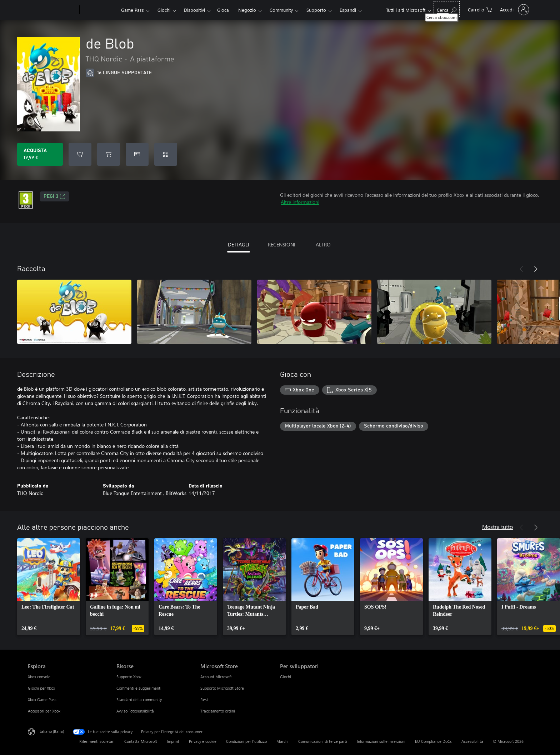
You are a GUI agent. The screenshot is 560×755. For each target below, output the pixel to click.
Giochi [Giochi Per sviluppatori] (286, 677)
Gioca (223, 10)
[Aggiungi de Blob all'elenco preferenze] (80, 154)
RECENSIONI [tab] (282, 244)
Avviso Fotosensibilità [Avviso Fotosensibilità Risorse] (135, 711)
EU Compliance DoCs (433, 741)
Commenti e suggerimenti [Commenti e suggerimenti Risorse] (139, 688)
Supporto (316, 10)
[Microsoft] (52, 10)
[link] (49, 587)
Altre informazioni (300, 202)
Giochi (164, 10)
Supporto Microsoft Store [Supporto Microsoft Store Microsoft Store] (222, 688)
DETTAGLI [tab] (239, 244)
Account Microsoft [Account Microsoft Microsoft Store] (216, 677)
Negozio (247, 10)
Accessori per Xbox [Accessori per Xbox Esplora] (44, 711)
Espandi (348, 10)
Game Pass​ (132, 10)
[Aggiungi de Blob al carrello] (109, 154)
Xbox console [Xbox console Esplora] (39, 677)
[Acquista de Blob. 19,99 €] (40, 154)
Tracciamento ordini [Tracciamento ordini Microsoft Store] (218, 711)
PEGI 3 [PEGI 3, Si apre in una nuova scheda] (54, 196)
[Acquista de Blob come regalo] (137, 154)
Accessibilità (472, 741)
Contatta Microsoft (141, 741)
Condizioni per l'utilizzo (246, 741)
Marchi (282, 741)
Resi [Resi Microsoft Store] (204, 699)
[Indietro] (521, 269)
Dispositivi (194, 10)
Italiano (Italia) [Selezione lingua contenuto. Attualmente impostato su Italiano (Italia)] (51, 731)
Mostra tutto (497, 527)
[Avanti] (536, 269)
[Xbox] (99, 10)
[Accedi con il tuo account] (514, 10)
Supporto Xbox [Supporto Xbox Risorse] (129, 677)
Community (281, 10)
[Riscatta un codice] (166, 154)
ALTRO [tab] (323, 244)
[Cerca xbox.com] (447, 9)
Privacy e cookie (203, 741)
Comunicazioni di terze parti (323, 741)
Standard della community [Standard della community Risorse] (139, 699)
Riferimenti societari (97, 741)
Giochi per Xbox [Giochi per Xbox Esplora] (41, 688)
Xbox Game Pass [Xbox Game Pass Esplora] (42, 699)
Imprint (173, 741)
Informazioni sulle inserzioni (381, 741)
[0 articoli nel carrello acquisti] (480, 9)
